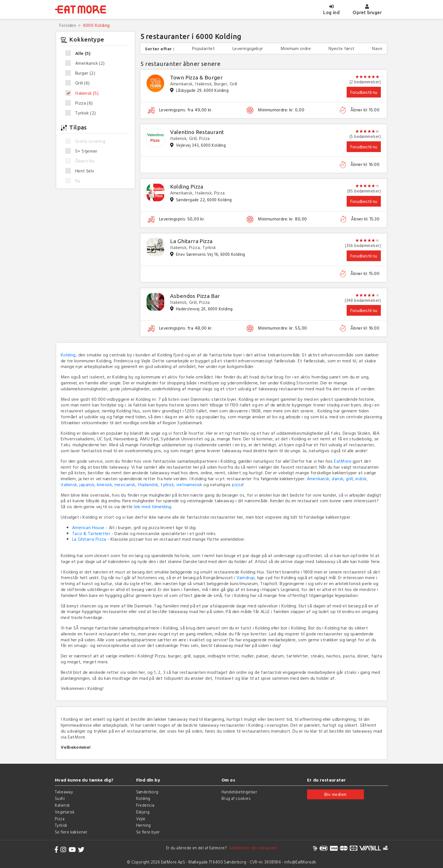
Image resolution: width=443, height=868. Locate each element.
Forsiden (68, 25)
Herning (144, 825)
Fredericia (145, 805)
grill (349, 479)
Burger (82, 73)
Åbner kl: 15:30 (365, 219)
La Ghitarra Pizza (89, 539)
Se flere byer (148, 832)
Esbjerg (143, 812)
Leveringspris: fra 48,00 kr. (186, 328)
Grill (79, 83)
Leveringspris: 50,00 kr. (182, 219)
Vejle (141, 819)
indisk (361, 479)
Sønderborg (147, 792)
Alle (80, 53)
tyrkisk (167, 484)
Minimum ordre (296, 48)
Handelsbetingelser (239, 792)
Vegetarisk (65, 812)
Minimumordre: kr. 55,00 (282, 328)
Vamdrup (246, 577)
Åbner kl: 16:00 (365, 164)
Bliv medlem (335, 794)
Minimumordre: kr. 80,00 (282, 219)
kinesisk (104, 484)
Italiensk (84, 93)
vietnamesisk (189, 484)
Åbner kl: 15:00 (365, 110)
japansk (87, 484)
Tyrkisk (82, 113)
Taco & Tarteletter (91, 533)
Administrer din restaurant (252, 848)
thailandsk (148, 484)
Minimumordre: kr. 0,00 (281, 110)
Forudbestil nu (364, 92)
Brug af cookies (236, 798)
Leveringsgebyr (248, 48)
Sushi (60, 798)
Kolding (68, 355)
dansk (337, 479)
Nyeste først (342, 48)
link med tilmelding (153, 506)
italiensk (69, 484)
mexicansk (125, 484)
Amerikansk (87, 63)
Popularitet (203, 48)
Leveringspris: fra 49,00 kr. (186, 110)
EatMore (343, 461)
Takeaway (64, 792)
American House (88, 527)
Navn (377, 48)
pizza (237, 484)
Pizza (81, 103)
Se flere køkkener (71, 832)
